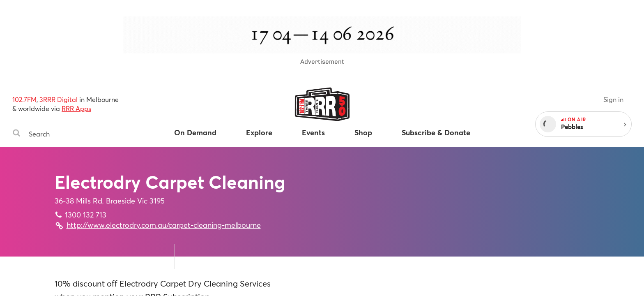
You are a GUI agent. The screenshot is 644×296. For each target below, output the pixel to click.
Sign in (613, 99)
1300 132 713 (86, 215)
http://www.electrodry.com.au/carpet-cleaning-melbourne (164, 225)
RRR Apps (76, 108)
